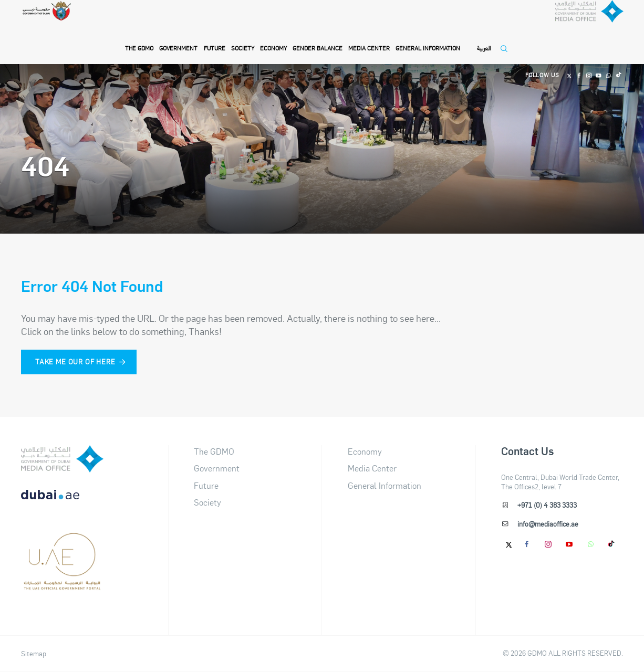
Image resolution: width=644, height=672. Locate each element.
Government (179, 38)
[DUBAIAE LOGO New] (62, 501)
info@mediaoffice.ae (547, 524)
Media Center (370, 38)
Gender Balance (318, 38)
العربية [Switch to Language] (484, 38)
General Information (428, 38)
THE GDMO (140, 38)
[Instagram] (586, 65)
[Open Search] (507, 43)
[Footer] (62, 585)
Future (215, 38)
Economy (274, 38)
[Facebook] (575, 65)
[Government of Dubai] (54, 27)
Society (243, 38)
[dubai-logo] (62, 543)
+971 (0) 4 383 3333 (547, 505)
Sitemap (34, 654)
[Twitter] (564, 65)
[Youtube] (596, 65)
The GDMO (214, 451)
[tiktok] (612, 544)
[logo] (62, 459)
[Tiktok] (618, 65)
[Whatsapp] (607, 65)
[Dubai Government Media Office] (575, 29)
